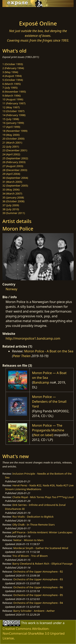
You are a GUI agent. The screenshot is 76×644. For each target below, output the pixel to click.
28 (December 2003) (15, 170)
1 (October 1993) (13, 64)
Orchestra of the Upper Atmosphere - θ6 (38, 587)
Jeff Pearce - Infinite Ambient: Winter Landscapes (42, 532)
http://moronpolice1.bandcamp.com (33, 338)
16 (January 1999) (13, 123)
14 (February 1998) (14, 115)
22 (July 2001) (11, 147)
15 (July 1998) (11, 119)
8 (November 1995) (14, 92)
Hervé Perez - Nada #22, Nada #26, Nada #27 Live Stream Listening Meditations (39, 487)
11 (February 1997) (14, 103)
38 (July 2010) (11, 209)
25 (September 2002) (15, 158)
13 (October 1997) (13, 111)
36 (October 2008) (13, 201)
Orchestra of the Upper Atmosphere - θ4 (38, 603)
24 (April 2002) (11, 154)
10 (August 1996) (13, 99)
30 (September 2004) (15, 178)
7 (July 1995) (10, 88)
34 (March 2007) (12, 193)
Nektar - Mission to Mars (28, 540)
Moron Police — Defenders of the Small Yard (49, 402)
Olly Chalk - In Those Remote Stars (34, 525)
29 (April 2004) (11, 174)
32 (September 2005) (15, 186)
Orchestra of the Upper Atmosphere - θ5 (38, 595)
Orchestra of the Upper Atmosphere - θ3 (38, 579)
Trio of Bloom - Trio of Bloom (30, 556)
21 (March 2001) (12, 143)
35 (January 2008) (13, 197)
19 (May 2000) (11, 135)
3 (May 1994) (10, 72)
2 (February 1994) (13, 68)
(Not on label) (43, 435)
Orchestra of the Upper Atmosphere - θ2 (38, 572)
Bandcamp (41, 382)
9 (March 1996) (12, 96)
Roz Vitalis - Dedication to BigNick (33, 517)
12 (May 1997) (11, 107)
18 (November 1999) (15, 131)
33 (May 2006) (11, 190)
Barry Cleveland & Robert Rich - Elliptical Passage (43, 564)
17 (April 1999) (11, 127)
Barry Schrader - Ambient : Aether (34, 611)
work (32, 623)
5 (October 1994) (13, 80)
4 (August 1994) (12, 76)
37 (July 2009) (11, 205)
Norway (11, 289)
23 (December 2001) (15, 150)
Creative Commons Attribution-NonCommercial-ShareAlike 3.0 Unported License (34, 633)
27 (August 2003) (13, 166)
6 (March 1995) (12, 84)
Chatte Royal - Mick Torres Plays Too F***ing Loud (43, 497)
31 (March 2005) (12, 182)
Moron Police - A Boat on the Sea (49, 351)
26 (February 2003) (14, 162)
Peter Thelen (22, 356)
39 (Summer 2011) (14, 213)
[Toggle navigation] (13, 13)
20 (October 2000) (13, 139)
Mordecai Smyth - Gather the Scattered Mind (41, 548)
